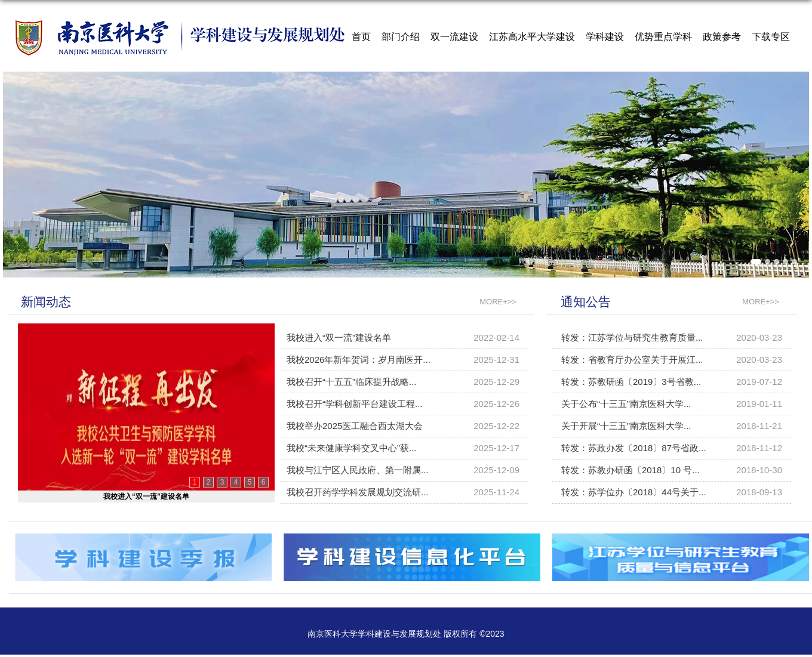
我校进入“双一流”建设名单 (146, 496)
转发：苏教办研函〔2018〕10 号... (630, 470)
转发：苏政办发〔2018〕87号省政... (634, 448)
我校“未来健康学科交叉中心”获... (352, 448)
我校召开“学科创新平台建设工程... (355, 404)
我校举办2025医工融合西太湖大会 (355, 426)
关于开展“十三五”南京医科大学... (626, 426)
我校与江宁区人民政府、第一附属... (358, 470)
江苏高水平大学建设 (532, 37)
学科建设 (605, 37)
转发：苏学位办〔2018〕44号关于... (634, 492)
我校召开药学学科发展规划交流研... (358, 492)
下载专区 (771, 37)
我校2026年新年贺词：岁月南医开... (359, 360)
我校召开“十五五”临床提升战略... (352, 382)
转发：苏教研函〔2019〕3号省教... (631, 382)
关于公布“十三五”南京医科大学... (626, 404)
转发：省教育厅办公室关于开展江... (632, 360)
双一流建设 (454, 37)
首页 (361, 37)
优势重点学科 (663, 37)
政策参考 (722, 37)
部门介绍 (401, 37)
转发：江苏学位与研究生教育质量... (632, 337)
